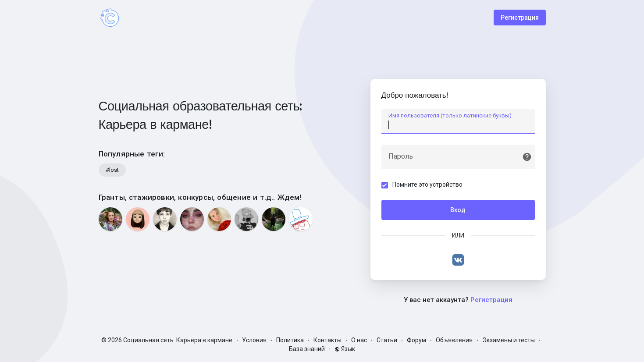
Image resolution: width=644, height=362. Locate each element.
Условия (254, 340)
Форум (416, 340)
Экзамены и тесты (509, 340)
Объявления (454, 340)
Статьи (387, 340)
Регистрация (520, 18)
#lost (112, 170)
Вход (458, 210)
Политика (290, 340)
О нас (359, 340)
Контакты (327, 340)
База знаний (307, 349)
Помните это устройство (427, 185)
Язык (345, 349)
